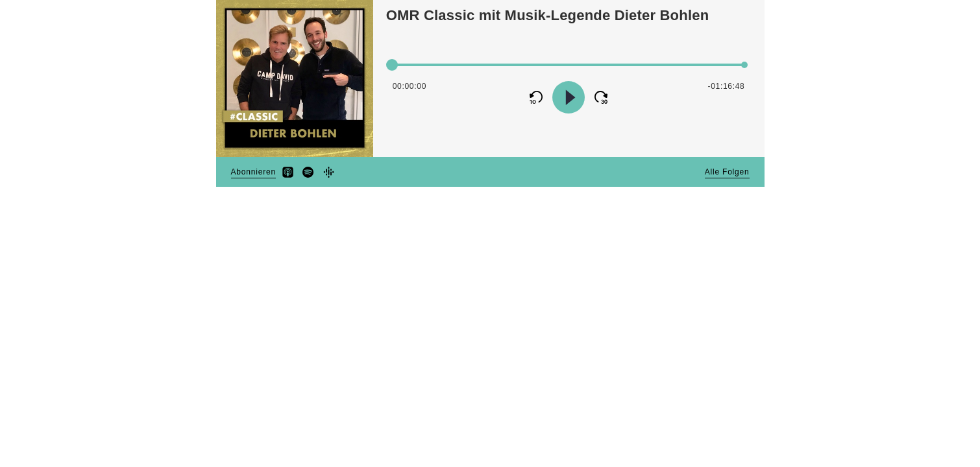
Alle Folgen (727, 172)
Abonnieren (253, 172)
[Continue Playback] (569, 97)
